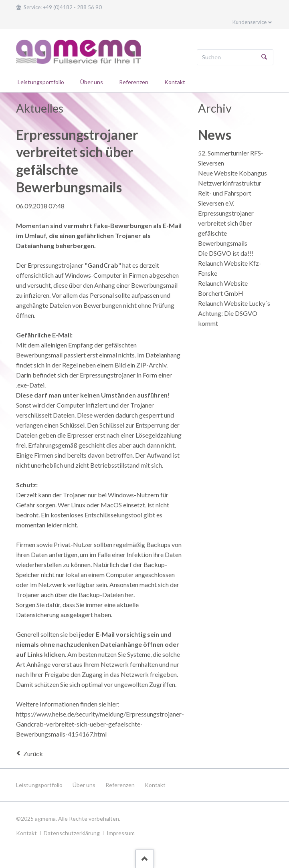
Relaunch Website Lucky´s (234, 303)
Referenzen (120, 785)
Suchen (264, 57)
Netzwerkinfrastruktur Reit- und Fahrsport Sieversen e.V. (230, 193)
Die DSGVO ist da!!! (226, 253)
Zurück (33, 754)
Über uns (84, 785)
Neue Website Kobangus (232, 173)
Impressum (121, 833)
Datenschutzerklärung (72, 833)
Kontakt (155, 785)
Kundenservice (250, 22)
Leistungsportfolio (39, 785)
